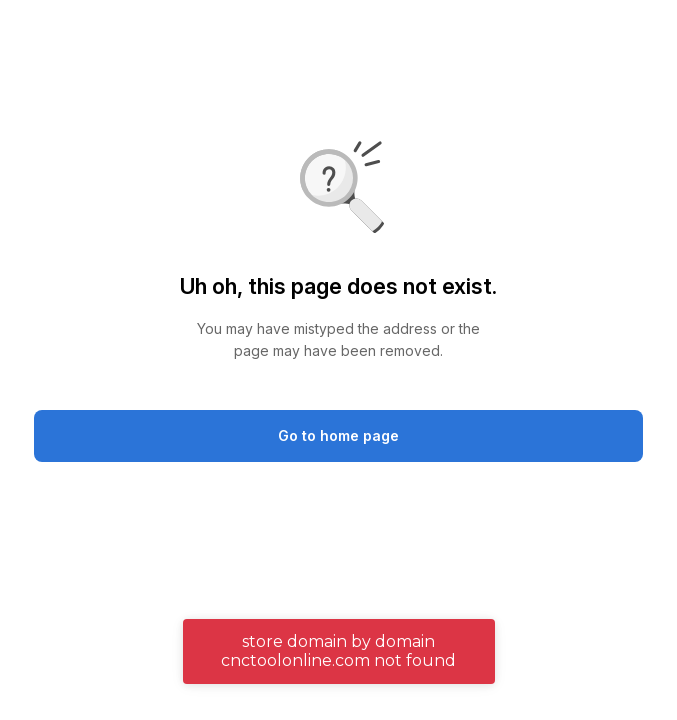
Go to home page (338, 435)
